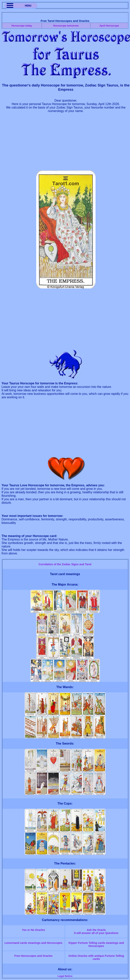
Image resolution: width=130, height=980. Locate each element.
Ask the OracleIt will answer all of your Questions (96, 931)
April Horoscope (109, 26)
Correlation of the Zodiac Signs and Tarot (65, 564)
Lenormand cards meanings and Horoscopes (34, 943)
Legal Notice (65, 976)
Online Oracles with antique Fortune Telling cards (96, 957)
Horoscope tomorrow (66, 26)
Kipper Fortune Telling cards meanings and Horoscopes (96, 944)
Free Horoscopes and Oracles (34, 956)
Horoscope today (22, 26)
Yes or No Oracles (34, 930)
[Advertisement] (66, 143)
